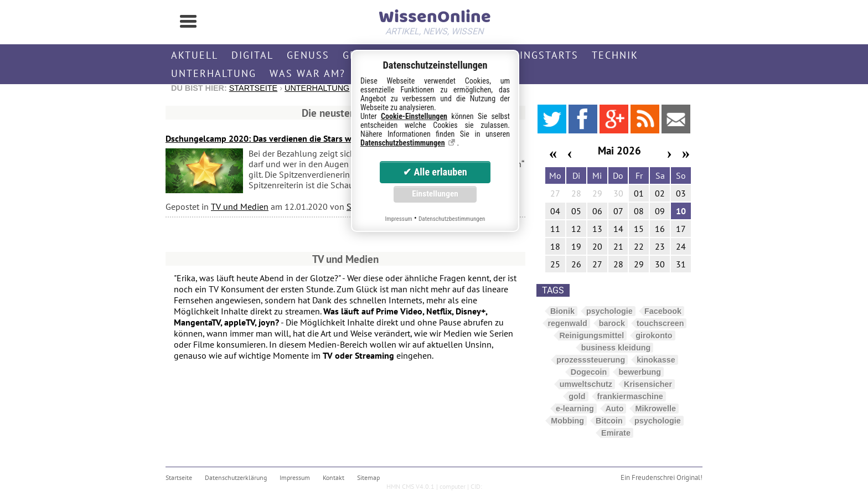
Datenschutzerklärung (236, 477)
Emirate (616, 433)
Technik (615, 55)
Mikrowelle (655, 409)
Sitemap (368, 477)
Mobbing (567, 421)
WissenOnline (434, 20)
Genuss (308, 55)
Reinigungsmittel (591, 335)
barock (612, 323)
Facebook (663, 311)
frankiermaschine (630, 396)
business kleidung (616, 348)
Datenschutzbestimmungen (403, 143)
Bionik (562, 311)
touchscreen (660, 323)
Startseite (253, 88)
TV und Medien (240, 206)
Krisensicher (648, 384)
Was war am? (308, 73)
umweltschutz (586, 384)
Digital (252, 55)
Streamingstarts (528, 55)
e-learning (575, 409)
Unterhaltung (214, 73)
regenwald (568, 323)
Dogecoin (589, 372)
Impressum (295, 477)
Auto (615, 409)
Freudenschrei (653, 477)
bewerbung (640, 372)
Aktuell (195, 55)
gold (577, 396)
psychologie (609, 311)
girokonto (654, 335)
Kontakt (334, 477)
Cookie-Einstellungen (414, 116)
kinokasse (656, 360)
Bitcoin (609, 421)
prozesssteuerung (591, 360)
